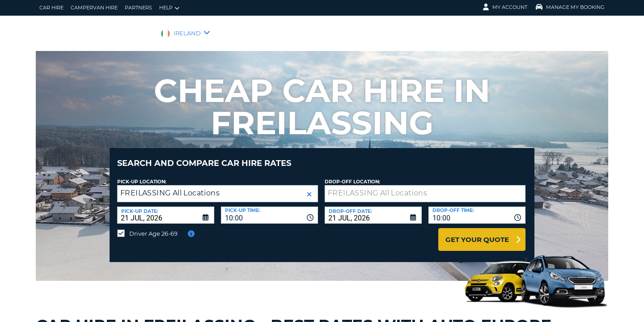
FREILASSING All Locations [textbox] (170, 186)
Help (169, 8)
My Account (505, 7)
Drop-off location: (352, 175)
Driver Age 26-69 (153, 227)
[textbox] (425, 187)
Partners (138, 8)
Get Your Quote (477, 233)
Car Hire (51, 8)
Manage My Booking (570, 7)
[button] (309, 188)
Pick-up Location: (142, 175)
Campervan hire (94, 8)
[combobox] (269, 208)
